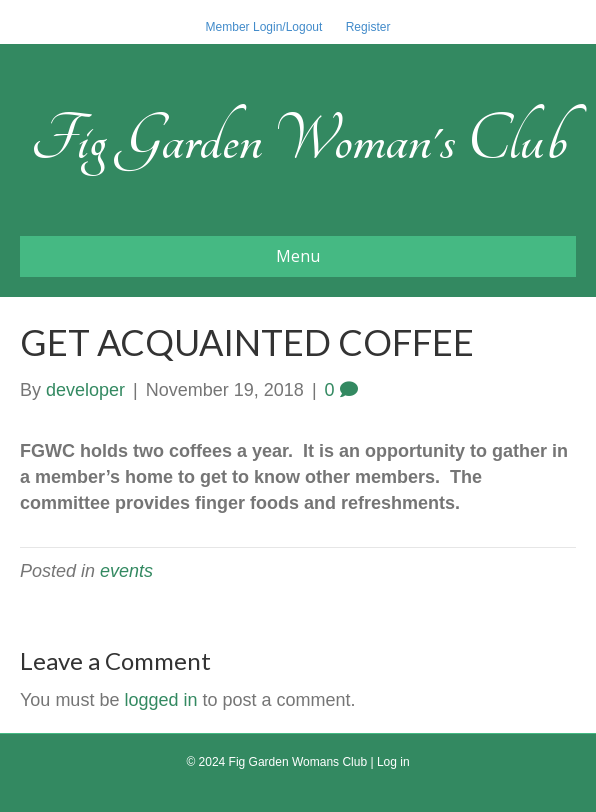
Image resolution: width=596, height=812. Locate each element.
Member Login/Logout (264, 27)
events (126, 571)
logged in (160, 700)
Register (368, 27)
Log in (393, 762)
